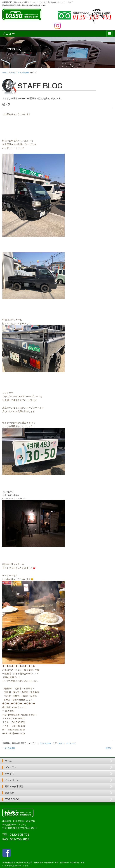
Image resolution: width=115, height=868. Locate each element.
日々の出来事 (45, 743)
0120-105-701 (20, 835)
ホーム (8, 761)
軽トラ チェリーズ (67, 743)
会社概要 (9, 793)
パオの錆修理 (9, 748)
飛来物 (108, 748)
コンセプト (11, 767)
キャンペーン (12, 780)
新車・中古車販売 (14, 786)
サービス (9, 774)
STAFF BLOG (12, 799)
